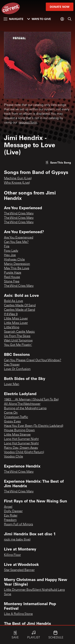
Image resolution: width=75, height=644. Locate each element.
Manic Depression (17, 264)
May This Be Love (17, 268)
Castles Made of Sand (19, 310)
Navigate (13, 19)
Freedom (10, 520)
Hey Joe (10, 255)
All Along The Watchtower (22, 404)
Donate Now (60, 7)
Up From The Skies (17, 336)
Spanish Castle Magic (19, 332)
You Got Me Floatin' (18, 345)
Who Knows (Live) (17, 183)
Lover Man (12, 384)
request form (28, 123)
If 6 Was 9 (11, 314)
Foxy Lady (11, 251)
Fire (7, 247)
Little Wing (12, 327)
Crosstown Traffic (16, 417)
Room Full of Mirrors (18, 525)
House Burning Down (19, 430)
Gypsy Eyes (12, 422)
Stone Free (12, 282)
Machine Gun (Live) (18, 179)
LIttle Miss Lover (16, 319)
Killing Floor (12, 555)
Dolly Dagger (13, 511)
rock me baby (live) (17, 540)
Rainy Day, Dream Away (21, 448)
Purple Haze (13, 273)
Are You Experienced (19, 238)
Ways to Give (39, 19)
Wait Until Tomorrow (18, 341)
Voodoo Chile (13, 457)
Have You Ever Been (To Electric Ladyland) (34, 426)
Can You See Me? (16, 242)
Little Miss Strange (17, 435)
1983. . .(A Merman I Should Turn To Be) (31, 400)
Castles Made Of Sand (20, 306)
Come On (11, 413)
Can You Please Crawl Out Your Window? (33, 360)
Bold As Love (13, 301)
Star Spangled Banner (19, 570)
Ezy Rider (11, 516)
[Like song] (58, 162)
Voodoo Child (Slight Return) (24, 452)
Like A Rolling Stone (18, 614)
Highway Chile (14, 260)
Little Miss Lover (16, 323)
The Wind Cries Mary (19, 214)
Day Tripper (12, 365)
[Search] (70, 19)
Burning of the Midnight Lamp (25, 408)
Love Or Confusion (17, 369)
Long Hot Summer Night (21, 439)
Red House (12, 277)
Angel (8, 507)
